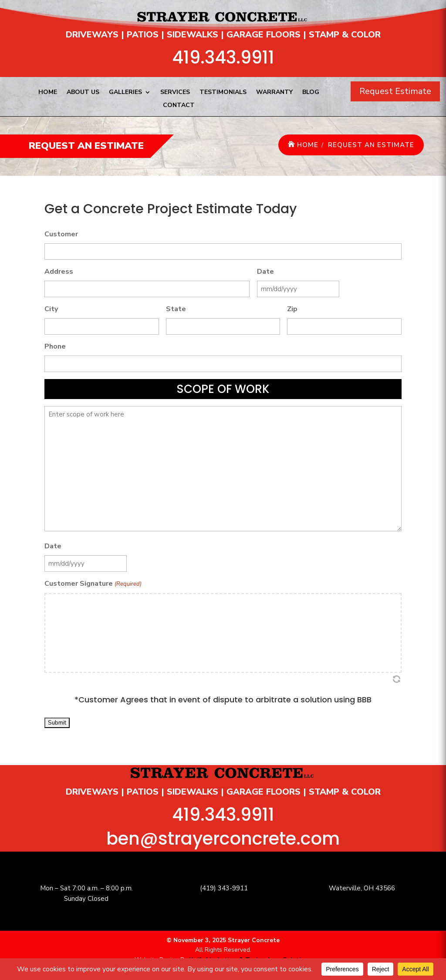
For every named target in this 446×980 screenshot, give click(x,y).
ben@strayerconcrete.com (223, 839)
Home (48, 93)
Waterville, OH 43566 (362, 888)
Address (59, 272)
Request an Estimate (371, 145)
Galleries (125, 93)
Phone (55, 346)
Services (175, 93)
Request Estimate (395, 91)
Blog (311, 93)
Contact (179, 106)
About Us (83, 93)
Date (265, 272)
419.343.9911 (223, 57)
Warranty (274, 93)
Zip (292, 309)
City (51, 309)
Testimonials (223, 93)
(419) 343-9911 (224, 888)
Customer (61, 234)
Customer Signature (93, 584)
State (176, 309)
